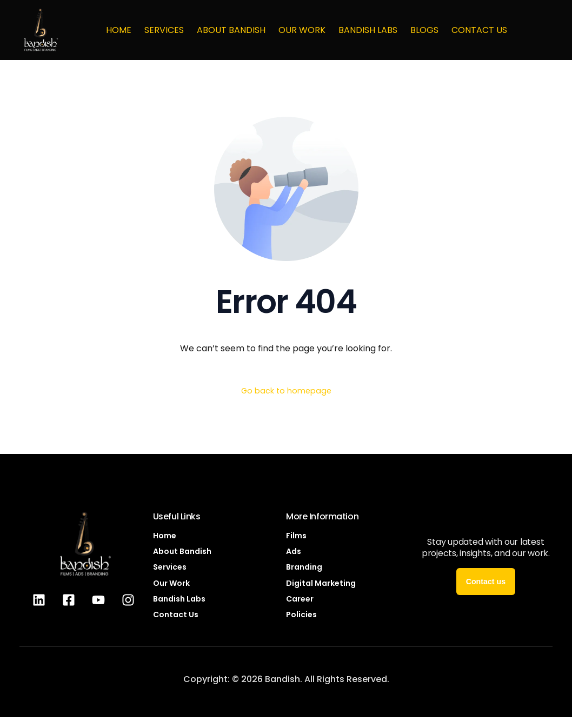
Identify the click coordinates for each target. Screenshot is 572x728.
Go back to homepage (286, 392)
